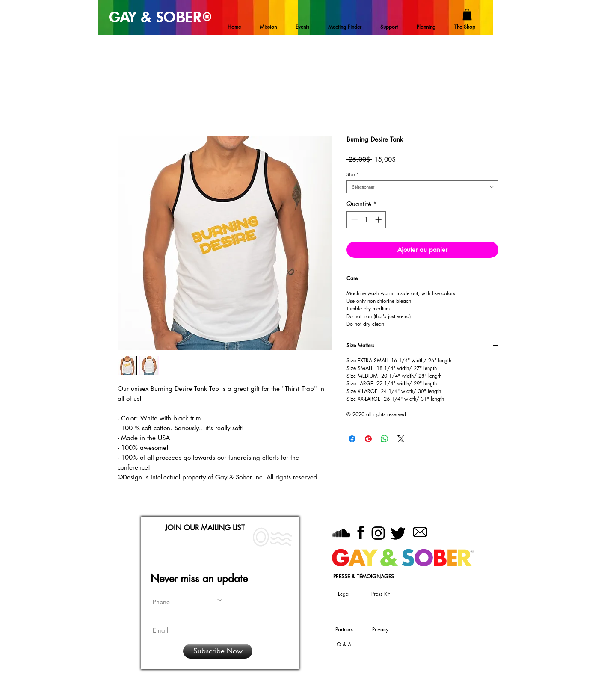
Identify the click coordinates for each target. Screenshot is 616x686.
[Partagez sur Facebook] (352, 439)
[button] (467, 15)
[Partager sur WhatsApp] (385, 439)
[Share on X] (401, 439)
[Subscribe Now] (218, 651)
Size (353, 174)
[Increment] (379, 220)
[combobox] (422, 187)
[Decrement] (354, 220)
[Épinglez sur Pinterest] (368, 439)
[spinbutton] (366, 220)
